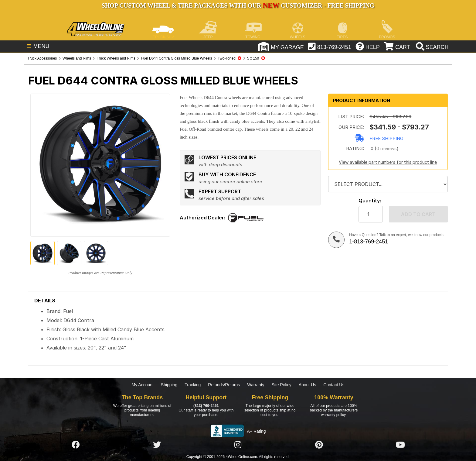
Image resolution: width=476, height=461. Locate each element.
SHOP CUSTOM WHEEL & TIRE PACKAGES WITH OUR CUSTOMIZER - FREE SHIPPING (238, 5)
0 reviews (387, 148)
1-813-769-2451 (369, 242)
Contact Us (334, 385)
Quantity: (370, 201)
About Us (308, 385)
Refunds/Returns (224, 385)
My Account (143, 385)
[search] (432, 47)
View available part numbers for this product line (388, 162)
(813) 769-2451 (206, 406)
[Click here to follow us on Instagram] (238, 445)
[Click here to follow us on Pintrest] (319, 445)
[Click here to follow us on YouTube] (400, 445)
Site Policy (281, 385)
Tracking (193, 385)
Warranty (256, 385)
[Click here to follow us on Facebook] (76, 445)
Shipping (169, 385)
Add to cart (418, 214)
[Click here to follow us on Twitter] (157, 445)
